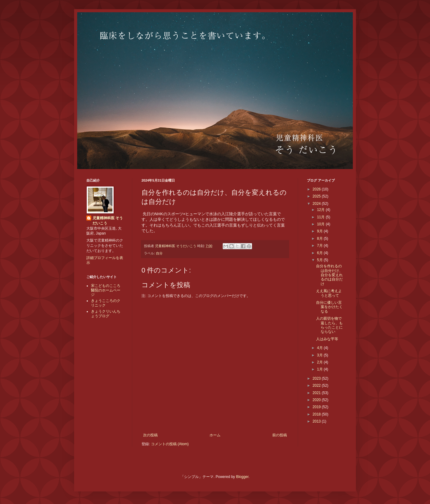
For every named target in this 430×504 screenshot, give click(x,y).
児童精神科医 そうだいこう (108, 221)
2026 (317, 189)
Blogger (242, 477)
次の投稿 (150, 435)
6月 (320, 253)
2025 (317, 196)
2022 (317, 386)
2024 (317, 204)
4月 (320, 348)
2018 (317, 414)
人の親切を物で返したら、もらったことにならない (329, 325)
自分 (159, 253)
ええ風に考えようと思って (329, 293)
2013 (317, 421)
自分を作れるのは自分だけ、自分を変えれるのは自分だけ (329, 275)
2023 (317, 378)
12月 (321, 210)
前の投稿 (280, 435)
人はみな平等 (327, 339)
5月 (320, 260)
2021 (317, 393)
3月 (320, 355)
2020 (317, 400)
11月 (321, 217)
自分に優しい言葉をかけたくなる (329, 307)
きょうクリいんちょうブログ (106, 314)
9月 (320, 231)
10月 (321, 224)
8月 (320, 239)
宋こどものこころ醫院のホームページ (106, 290)
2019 (317, 407)
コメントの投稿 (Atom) (170, 444)
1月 (320, 369)
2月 (320, 362)
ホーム (215, 435)
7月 (320, 246)
